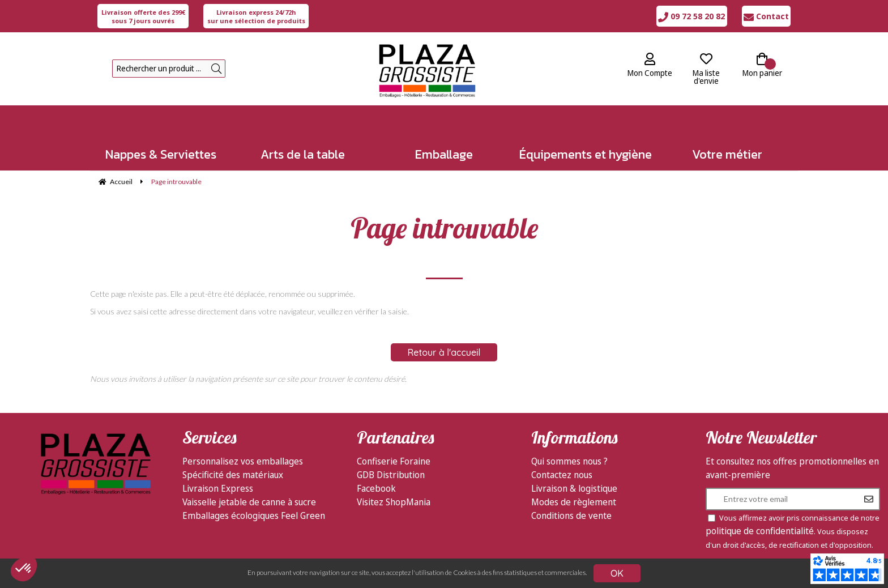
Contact (766, 16)
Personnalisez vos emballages (243, 461)
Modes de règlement (574, 502)
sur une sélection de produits (256, 16)
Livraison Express (218, 488)
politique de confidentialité (760, 531)
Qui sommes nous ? (569, 461)
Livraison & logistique (574, 488)
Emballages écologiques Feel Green (254, 515)
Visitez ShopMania (394, 502)
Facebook (376, 488)
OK (617, 573)
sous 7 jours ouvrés (143, 16)
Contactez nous (562, 475)
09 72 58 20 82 (691, 16)
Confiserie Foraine (394, 461)
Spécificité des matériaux (233, 475)
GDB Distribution (391, 475)
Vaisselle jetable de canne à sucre (249, 502)
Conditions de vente (571, 515)
